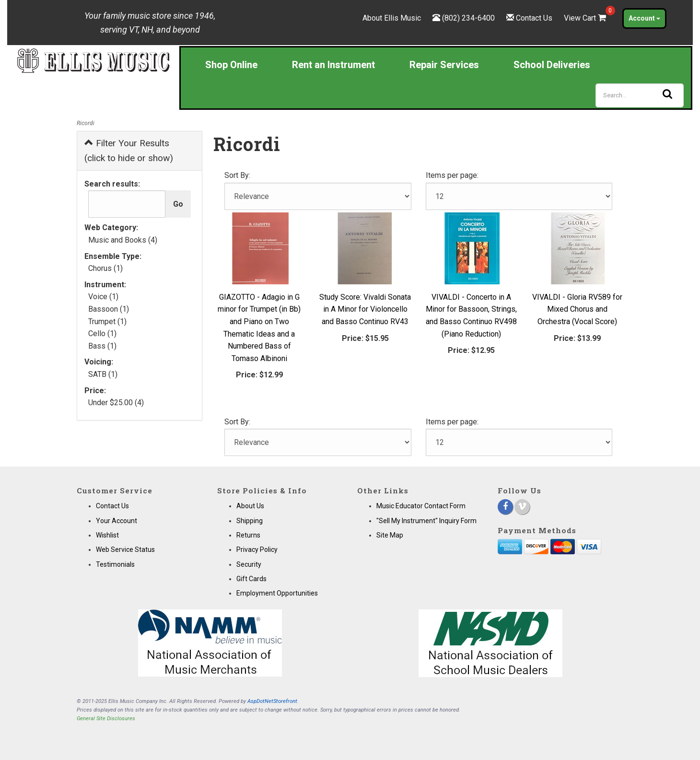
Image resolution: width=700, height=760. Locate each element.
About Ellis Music (392, 18)
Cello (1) (102, 333)
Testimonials (115, 564)
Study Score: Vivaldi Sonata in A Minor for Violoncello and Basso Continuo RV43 (365, 309)
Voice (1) (103, 297)
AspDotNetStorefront (272, 701)
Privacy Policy (257, 550)
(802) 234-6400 (468, 18)
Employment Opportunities (277, 593)
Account (644, 18)
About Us (250, 506)
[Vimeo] (522, 507)
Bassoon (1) (109, 309)
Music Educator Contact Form (421, 506)
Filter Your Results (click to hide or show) (129, 151)
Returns (248, 535)
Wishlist (107, 535)
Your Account (117, 521)
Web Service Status (125, 550)
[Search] (640, 95)
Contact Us (534, 18)
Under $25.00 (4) (116, 403)
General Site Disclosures (106, 719)
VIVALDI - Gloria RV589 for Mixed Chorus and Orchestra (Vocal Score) (577, 309)
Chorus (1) (105, 268)
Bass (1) (102, 346)
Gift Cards (251, 579)
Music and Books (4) (123, 240)
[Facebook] (505, 507)
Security (249, 564)
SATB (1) (103, 374)
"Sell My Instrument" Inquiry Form (426, 521)
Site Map (390, 535)
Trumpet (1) (107, 322)
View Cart (586, 18)
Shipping (250, 521)
